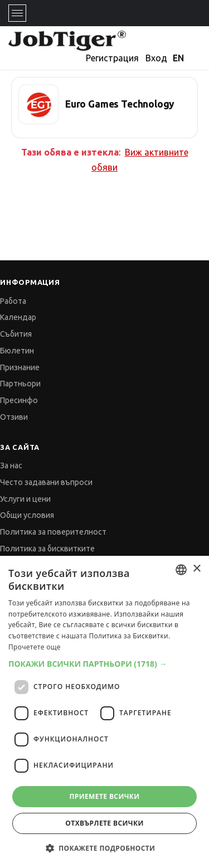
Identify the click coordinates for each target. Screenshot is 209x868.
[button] (104, 664)
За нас (11, 465)
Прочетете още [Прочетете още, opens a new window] (35, 647)
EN (178, 58)
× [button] (196, 569)
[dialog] (104, 712)
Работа (13, 301)
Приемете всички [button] (104, 796)
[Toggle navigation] (17, 13)
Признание (20, 367)
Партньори (20, 384)
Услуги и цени (25, 499)
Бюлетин (17, 351)
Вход (156, 58)
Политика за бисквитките (47, 549)
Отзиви (14, 417)
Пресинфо (19, 400)
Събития (16, 334)
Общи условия (27, 515)
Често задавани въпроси (46, 482)
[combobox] (181, 570)
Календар (18, 317)
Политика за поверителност (53, 532)
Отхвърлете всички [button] (104, 823)
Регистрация (112, 58)
